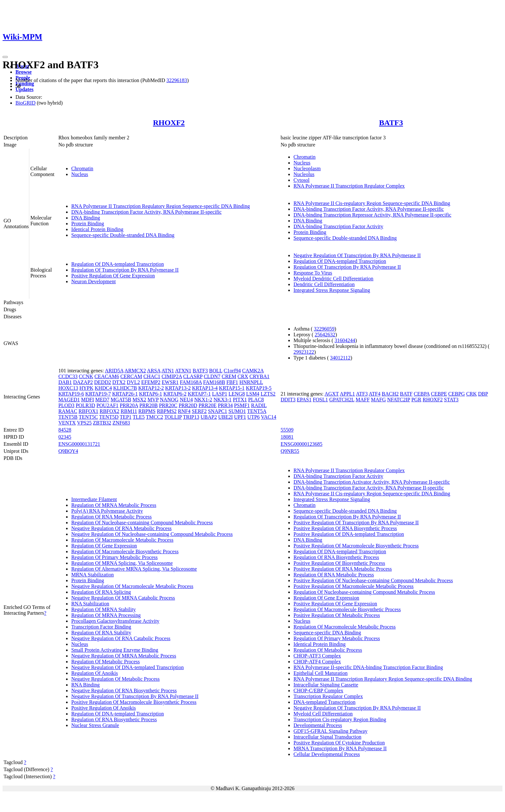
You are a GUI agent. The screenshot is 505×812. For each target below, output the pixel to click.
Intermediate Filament (94, 499)
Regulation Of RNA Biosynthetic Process (114, 719)
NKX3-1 (223, 400)
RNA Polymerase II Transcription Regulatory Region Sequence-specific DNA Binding (161, 206)
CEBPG (457, 394)
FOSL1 (320, 400)
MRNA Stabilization (92, 575)
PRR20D (188, 405)
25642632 (325, 335)
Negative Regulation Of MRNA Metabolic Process (124, 656)
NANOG (169, 400)
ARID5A (114, 371)
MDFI (88, 400)
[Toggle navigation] (5, 57)
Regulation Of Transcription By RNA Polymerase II (125, 270)
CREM (229, 376)
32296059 (324, 329)
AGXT (332, 394)
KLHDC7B (125, 388)
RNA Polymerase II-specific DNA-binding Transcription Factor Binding (368, 667)
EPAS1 (304, 400)
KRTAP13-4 (205, 388)
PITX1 (240, 400)
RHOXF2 (169, 123)
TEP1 (126, 417)
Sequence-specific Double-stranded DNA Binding (123, 235)
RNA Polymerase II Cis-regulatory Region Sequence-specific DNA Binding (372, 203)
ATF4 (375, 394)
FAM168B (214, 382)
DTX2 (119, 382)
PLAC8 (256, 400)
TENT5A (257, 411)
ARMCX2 (135, 371)
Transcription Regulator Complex (328, 696)
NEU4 (186, 400)
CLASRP (193, 376)
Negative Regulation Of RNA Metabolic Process (121, 528)
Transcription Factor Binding (101, 627)
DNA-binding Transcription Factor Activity (338, 226)
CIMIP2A (172, 376)
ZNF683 (121, 423)
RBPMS (147, 411)
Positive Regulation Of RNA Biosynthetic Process (345, 528)
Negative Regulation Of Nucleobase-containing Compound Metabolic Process (152, 534)
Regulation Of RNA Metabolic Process (111, 517)
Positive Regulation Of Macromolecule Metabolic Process (353, 586)
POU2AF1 (107, 405)
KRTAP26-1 (125, 394)
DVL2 (133, 382)
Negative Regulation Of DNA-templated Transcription (127, 667)
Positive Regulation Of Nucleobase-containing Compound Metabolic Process (373, 580)
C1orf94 (232, 371)
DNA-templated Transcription (324, 702)
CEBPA (422, 394)
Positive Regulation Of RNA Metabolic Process (343, 569)
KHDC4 (103, 388)
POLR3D (85, 405)
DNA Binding (86, 218)
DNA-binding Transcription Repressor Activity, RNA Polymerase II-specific (372, 215)
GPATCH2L (342, 400)
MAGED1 (69, 400)
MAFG (378, 400)
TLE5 (139, 417)
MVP (153, 400)
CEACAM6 (107, 376)
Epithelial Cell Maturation (320, 673)
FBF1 (232, 382)
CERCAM (131, 376)
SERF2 (199, 411)
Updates (24, 89)
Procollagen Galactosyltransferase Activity (115, 621)
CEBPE (439, 394)
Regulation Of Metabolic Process (105, 662)
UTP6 (253, 417)
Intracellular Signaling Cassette (326, 685)
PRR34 (225, 405)
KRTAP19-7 (98, 394)
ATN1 (168, 371)
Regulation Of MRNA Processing (106, 615)
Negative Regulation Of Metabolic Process (115, 679)
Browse (24, 72)
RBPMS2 (167, 411)
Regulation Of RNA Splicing (101, 592)
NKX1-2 (203, 400)
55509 (287, 430)
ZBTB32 (102, 423)
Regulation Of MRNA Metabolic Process (114, 505)
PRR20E (207, 405)
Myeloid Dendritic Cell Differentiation (333, 279)
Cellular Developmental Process (327, 754)
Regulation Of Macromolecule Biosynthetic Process (125, 551)
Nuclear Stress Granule (95, 725)
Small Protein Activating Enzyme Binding (115, 650)
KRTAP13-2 (178, 388)
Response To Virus (313, 273)
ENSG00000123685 (301, 444)
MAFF (363, 400)
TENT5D (109, 417)
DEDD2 (102, 382)
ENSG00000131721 (79, 444)
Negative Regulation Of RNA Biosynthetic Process (124, 691)
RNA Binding (85, 685)
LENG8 (237, 394)
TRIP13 (191, 417)
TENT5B (68, 417)
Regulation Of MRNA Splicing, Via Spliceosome (122, 563)
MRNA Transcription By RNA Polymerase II (340, 748)
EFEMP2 (151, 382)
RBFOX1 (88, 411)
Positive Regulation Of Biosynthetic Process (339, 563)
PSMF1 (242, 405)
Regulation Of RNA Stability (101, 633)
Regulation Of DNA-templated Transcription (118, 264)
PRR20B (149, 405)
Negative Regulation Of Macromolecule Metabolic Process (132, 586)
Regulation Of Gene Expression (104, 546)
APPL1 (347, 394)
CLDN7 (212, 376)
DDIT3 (288, 400)
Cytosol (301, 180)
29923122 (304, 352)
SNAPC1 (218, 411)
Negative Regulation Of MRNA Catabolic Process (123, 598)
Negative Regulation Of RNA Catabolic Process (121, 638)
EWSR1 (170, 382)
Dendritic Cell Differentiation (324, 284)
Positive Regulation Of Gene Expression (113, 276)
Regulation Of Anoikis (95, 673)
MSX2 (139, 400)
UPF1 (240, 417)
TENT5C (88, 417)
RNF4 (184, 411)
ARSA (154, 371)
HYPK (87, 388)
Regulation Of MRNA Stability (103, 609)
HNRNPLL (251, 382)
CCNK (86, 376)
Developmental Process (318, 725)
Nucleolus (304, 174)
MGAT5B (121, 400)
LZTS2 (268, 394)
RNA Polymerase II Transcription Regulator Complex (349, 186)
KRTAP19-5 (259, 388)
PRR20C (168, 405)
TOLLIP (173, 417)
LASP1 (219, 394)
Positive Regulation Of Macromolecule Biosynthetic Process (134, 702)
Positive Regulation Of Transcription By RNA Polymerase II (356, 523)
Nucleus (80, 174)
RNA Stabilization (90, 604)
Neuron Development (93, 281)
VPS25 (84, 423)
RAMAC (68, 411)
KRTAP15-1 (232, 388)
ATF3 (362, 394)
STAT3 (451, 400)
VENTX (67, 423)
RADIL (259, 405)
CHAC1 (152, 376)
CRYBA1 (259, 376)
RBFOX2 (109, 411)
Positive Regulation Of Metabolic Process (337, 615)
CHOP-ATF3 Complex (317, 656)
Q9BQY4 (68, 451)
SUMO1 (237, 411)
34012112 (340, 358)
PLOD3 (66, 405)
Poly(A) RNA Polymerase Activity (107, 511)
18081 (287, 437)
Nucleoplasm (307, 168)
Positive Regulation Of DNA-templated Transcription (349, 534)
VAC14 (269, 417)
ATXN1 (183, 371)
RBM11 (129, 411)
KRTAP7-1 (199, 394)
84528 (65, 430)
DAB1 (65, 382)
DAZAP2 (83, 382)
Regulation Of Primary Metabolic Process (114, 557)
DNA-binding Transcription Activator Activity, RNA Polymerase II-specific (372, 482)
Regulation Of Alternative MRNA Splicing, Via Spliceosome (134, 569)
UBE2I (225, 417)
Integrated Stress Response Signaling (332, 290)
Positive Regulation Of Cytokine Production (339, 743)
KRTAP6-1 (151, 394)
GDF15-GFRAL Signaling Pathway (330, 731)
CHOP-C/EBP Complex (318, 691)
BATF (406, 394)
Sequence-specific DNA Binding (327, 633)
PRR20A (129, 405)
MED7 (102, 400)
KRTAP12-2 (151, 388)
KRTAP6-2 (175, 394)
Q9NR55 (290, 451)
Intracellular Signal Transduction (327, 737)
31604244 (345, 340)
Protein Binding (88, 224)
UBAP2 (209, 417)
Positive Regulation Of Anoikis (103, 708)
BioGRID (25, 103)
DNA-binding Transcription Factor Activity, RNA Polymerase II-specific (146, 212)
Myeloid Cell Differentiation (323, 714)
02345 (65, 437)
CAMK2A (253, 371)
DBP (483, 394)
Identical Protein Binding (97, 229)
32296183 (177, 80)
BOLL (216, 371)
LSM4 (253, 394)
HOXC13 (68, 388)
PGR (416, 400)
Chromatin (82, 168)
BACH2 (390, 394)
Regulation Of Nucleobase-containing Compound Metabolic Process (142, 523)
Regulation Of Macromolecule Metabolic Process (122, 540)
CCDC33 (68, 376)
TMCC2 (154, 417)
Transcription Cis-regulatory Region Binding (340, 719)
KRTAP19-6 (71, 394)
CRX (243, 376)
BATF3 (391, 123)
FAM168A (191, 382)
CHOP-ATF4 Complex (317, 662)
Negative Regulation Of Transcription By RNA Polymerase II (357, 255)
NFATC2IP (399, 400)
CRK (471, 394)
